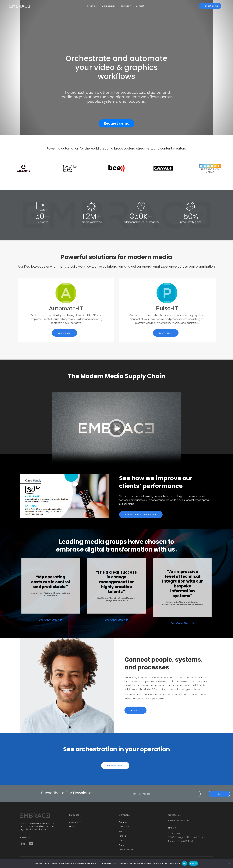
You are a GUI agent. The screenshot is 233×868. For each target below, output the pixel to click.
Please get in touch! (179, 820)
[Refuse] (229, 863)
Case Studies (125, 827)
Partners (122, 836)
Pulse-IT (73, 827)
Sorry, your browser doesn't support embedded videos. (117, 428)
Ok (185, 863)
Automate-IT (75, 822)
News (121, 831)
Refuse (193, 863)
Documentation (126, 850)
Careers (122, 840)
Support (123, 845)
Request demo (117, 123)
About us (123, 822)
